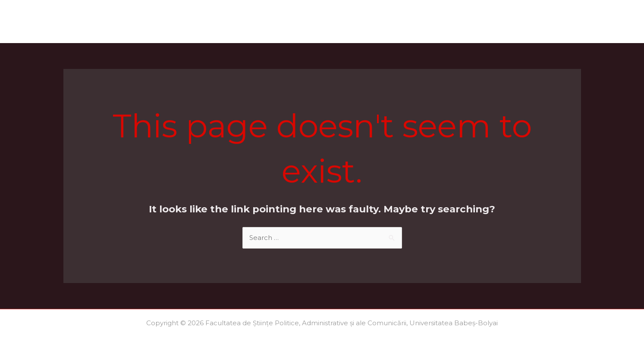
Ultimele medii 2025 (499, 21)
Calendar (207, 21)
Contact (561, 21)
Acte (244, 21)
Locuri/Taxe (286, 21)
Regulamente (428, 21)
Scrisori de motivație (355, 21)
